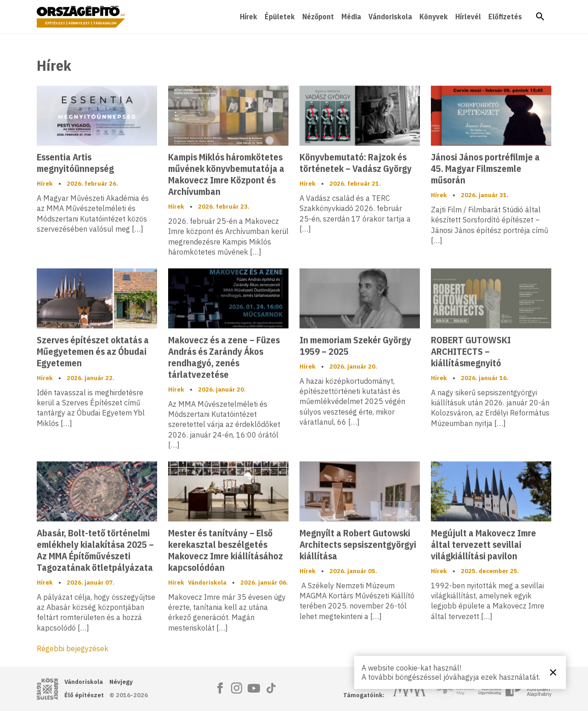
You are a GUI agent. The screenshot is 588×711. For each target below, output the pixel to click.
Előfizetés (505, 17)
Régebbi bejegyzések (73, 648)
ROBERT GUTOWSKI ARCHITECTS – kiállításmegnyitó (471, 351)
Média (351, 17)
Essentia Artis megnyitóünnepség (75, 163)
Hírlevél (468, 17)
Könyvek (434, 17)
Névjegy (121, 682)
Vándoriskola (390, 17)
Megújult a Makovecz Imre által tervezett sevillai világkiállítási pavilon (483, 544)
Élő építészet (84, 695)
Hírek (249, 17)
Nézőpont (318, 17)
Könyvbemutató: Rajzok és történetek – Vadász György (356, 163)
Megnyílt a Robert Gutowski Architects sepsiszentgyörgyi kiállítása (358, 544)
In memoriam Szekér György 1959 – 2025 (355, 346)
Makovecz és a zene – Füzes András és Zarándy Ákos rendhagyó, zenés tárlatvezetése (224, 357)
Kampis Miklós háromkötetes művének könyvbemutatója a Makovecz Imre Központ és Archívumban (226, 174)
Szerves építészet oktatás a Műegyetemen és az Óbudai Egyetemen (93, 351)
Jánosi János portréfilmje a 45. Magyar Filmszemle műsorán (485, 168)
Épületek (280, 17)
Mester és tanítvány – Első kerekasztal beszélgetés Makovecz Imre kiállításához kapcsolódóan (226, 550)
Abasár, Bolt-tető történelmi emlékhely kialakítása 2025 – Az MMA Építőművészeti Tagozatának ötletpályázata (95, 550)
